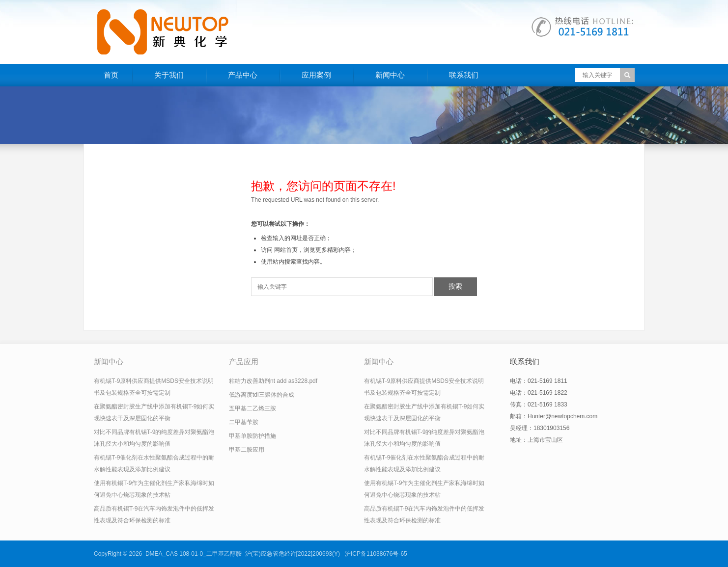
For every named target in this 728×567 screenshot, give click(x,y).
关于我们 (169, 75)
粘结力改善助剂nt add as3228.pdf (273, 381)
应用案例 (316, 75)
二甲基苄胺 (244, 422)
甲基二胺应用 (247, 450)
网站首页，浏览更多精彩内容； (315, 250)
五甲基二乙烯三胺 (252, 408)
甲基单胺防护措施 (252, 436)
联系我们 (464, 75)
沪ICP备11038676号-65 (376, 554)
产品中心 (243, 75)
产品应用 (244, 362)
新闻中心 (390, 75)
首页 (111, 75)
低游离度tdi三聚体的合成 (262, 395)
